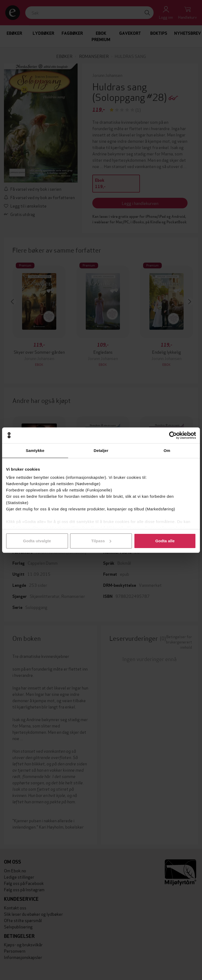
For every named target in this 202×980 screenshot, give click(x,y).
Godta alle (165, 541)
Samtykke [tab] (35, 450)
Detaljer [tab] (101, 450)
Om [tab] (167, 450)
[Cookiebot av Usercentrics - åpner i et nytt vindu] (173, 435)
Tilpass (101, 541)
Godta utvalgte (37, 541)
